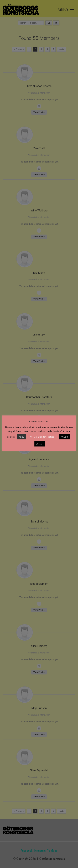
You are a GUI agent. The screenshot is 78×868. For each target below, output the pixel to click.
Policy (21, 437)
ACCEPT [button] (64, 437)
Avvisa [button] (40, 444)
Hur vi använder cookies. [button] (42, 437)
